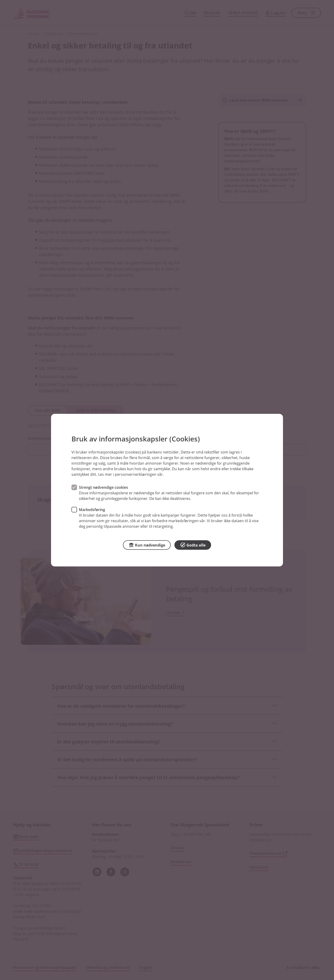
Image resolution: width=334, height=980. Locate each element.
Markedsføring (92, 509)
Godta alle (193, 545)
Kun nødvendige (147, 545)
